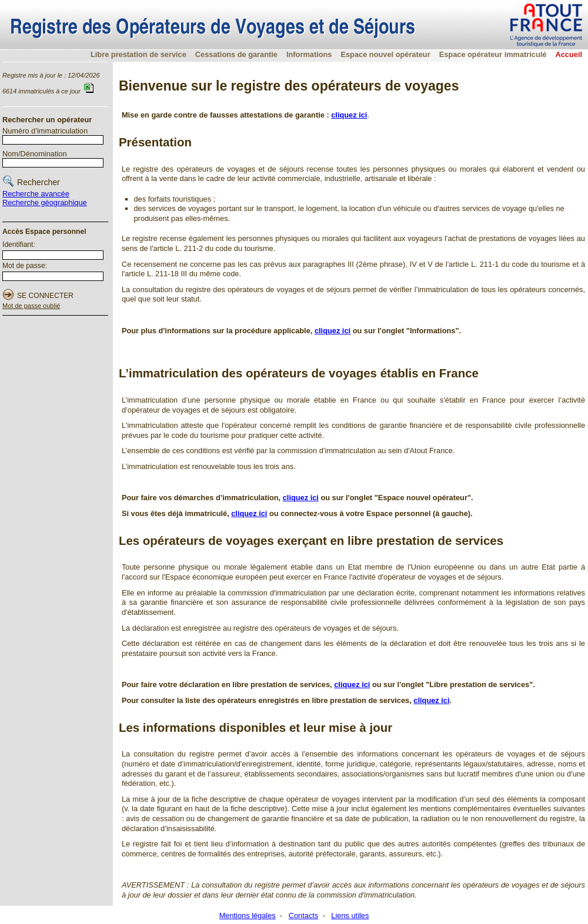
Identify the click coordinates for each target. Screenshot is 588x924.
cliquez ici (301, 498)
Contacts (304, 915)
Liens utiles (350, 915)
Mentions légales (248, 915)
